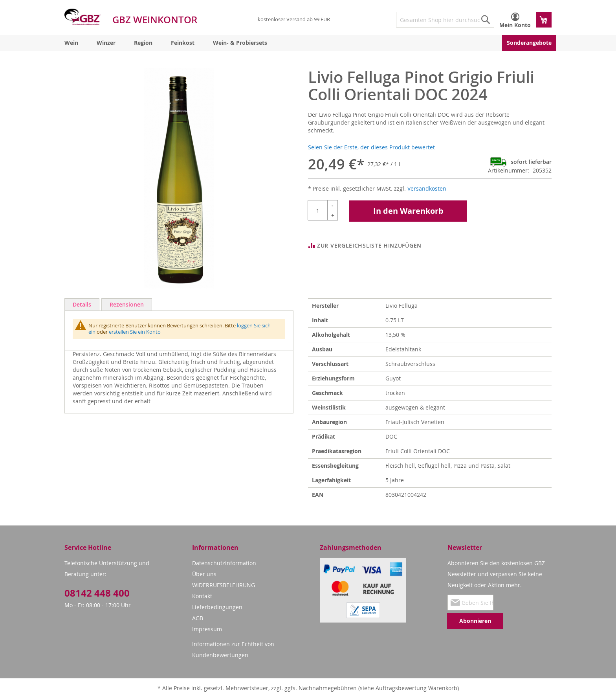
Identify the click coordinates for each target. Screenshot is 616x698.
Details (82, 304)
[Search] (486, 20)
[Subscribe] (475, 621)
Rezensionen (127, 304)
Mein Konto (515, 25)
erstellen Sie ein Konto (135, 332)
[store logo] (82, 17)
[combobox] (445, 20)
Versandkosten (427, 188)
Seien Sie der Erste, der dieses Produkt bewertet (371, 147)
